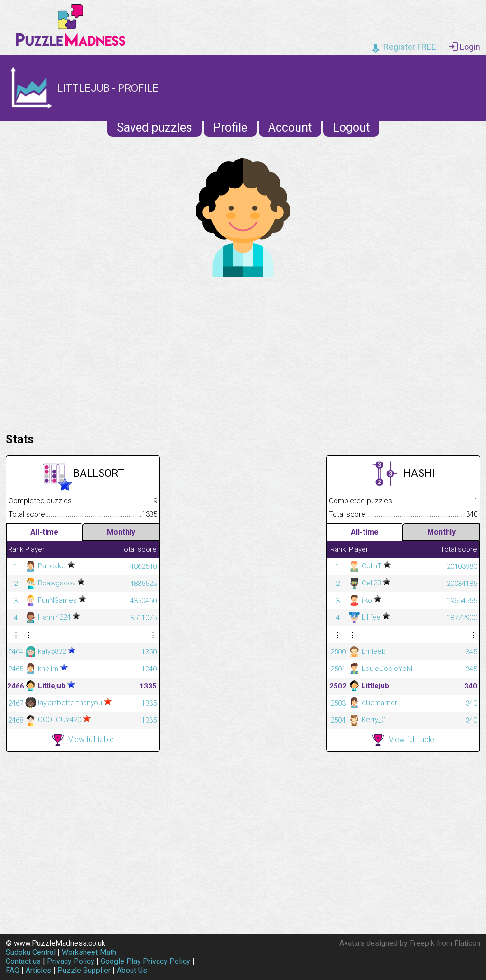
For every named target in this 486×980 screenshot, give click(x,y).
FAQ (13, 970)
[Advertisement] (243, 352)
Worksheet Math (89, 952)
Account (290, 127)
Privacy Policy (71, 961)
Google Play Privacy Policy (145, 961)
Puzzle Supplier (84, 970)
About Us (132, 970)
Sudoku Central (31, 952)
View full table (83, 740)
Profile (230, 127)
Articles (38, 970)
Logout (351, 127)
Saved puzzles (154, 127)
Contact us (23, 961)
